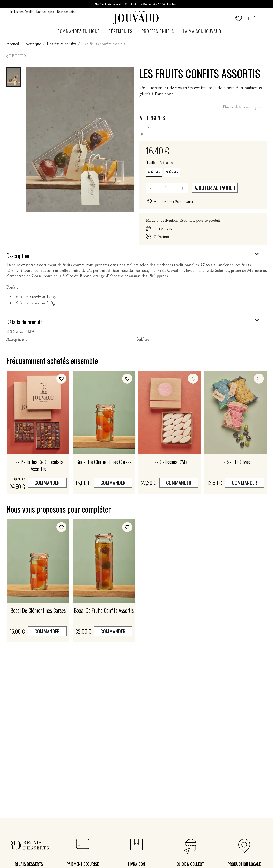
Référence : (16, 332)
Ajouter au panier (215, 188)
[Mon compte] (248, 19)
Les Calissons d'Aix (170, 462)
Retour (15, 57)
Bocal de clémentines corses (104, 462)
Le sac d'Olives (236, 462)
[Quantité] (164, 188)
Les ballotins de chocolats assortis (38, 465)
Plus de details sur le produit (242, 107)
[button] (228, 19)
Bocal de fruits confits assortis (104, 610)
